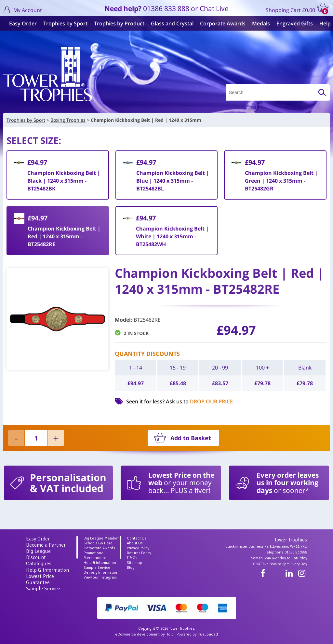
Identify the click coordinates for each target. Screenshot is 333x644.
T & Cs (132, 558)
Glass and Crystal (170, 23)
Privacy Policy (138, 548)
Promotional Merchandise (95, 555)
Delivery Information (101, 573)
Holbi (170, 634)
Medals (258, 23)
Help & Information (47, 570)
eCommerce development (137, 634)
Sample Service (43, 589)
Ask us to (199, 401)
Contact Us (136, 538)
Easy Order (20, 23)
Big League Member (101, 538)
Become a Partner (46, 545)
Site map (134, 563)
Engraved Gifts (292, 23)
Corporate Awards (220, 23)
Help (322, 23)
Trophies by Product (117, 23)
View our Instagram (100, 577)
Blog (131, 568)
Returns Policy (139, 553)
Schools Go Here (98, 543)
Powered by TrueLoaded (197, 634)
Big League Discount (38, 554)
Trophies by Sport (63, 23)
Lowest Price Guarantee (40, 579)
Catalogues (39, 564)
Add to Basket (191, 438)
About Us (135, 543)
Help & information (100, 563)
